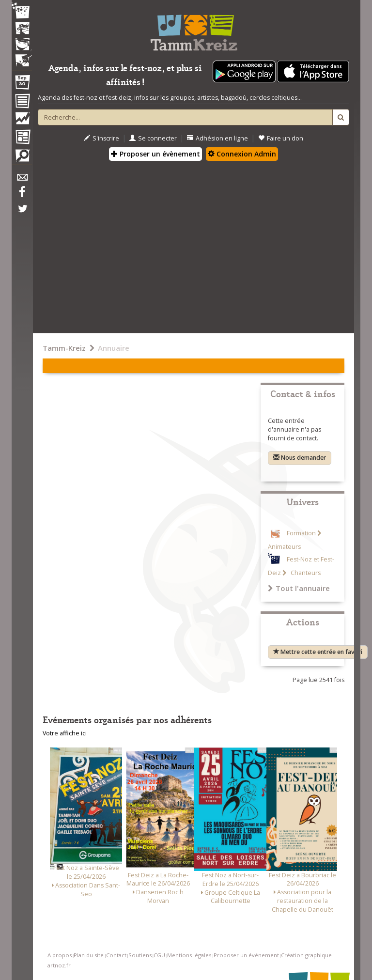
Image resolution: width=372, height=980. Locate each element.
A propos (60, 955)
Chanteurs (305, 573)
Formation (301, 533)
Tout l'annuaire (299, 588)
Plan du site (89, 955)
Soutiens (140, 955)
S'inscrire (101, 138)
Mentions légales (189, 955)
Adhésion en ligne (217, 138)
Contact (116, 955)
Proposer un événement (246, 955)
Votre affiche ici (65, 733)
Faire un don (281, 138)
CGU (159, 955)
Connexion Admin (242, 154)
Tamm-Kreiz (64, 348)
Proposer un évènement (155, 154)
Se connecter (153, 138)
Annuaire (114, 348)
